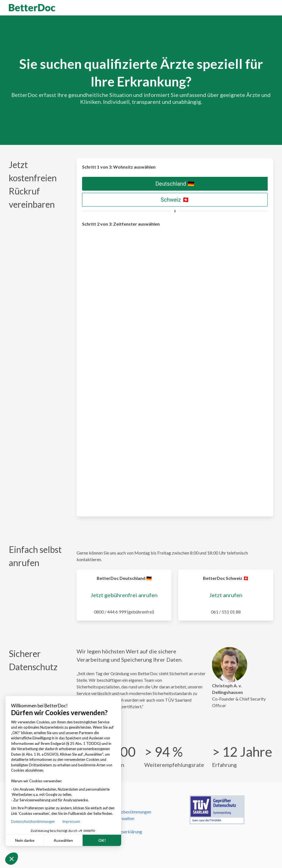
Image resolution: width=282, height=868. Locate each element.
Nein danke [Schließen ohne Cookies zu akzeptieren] (25, 840)
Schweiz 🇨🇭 (175, 200)
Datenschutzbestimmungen (34, 821)
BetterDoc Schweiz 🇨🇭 (226, 578)
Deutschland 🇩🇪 (175, 184)
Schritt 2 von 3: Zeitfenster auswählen (121, 224)
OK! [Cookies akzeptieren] (102, 840)
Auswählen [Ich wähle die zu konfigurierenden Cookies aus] (63, 840)
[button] (12, 859)
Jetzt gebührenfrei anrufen (124, 595)
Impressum (71, 821)
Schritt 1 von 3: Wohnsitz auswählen (119, 167)
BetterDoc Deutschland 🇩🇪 (124, 578)
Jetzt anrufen (226, 595)
